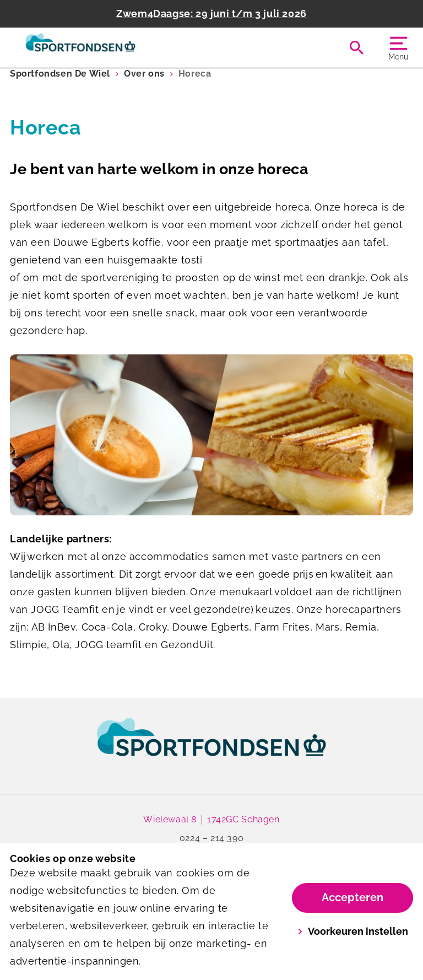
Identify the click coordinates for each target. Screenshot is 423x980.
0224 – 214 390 (211, 838)
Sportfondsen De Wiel (60, 74)
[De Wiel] (111, 47)
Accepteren (352, 897)
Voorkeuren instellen (353, 931)
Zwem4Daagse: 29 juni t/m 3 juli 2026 (211, 14)
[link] (211, 747)
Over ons (144, 74)
